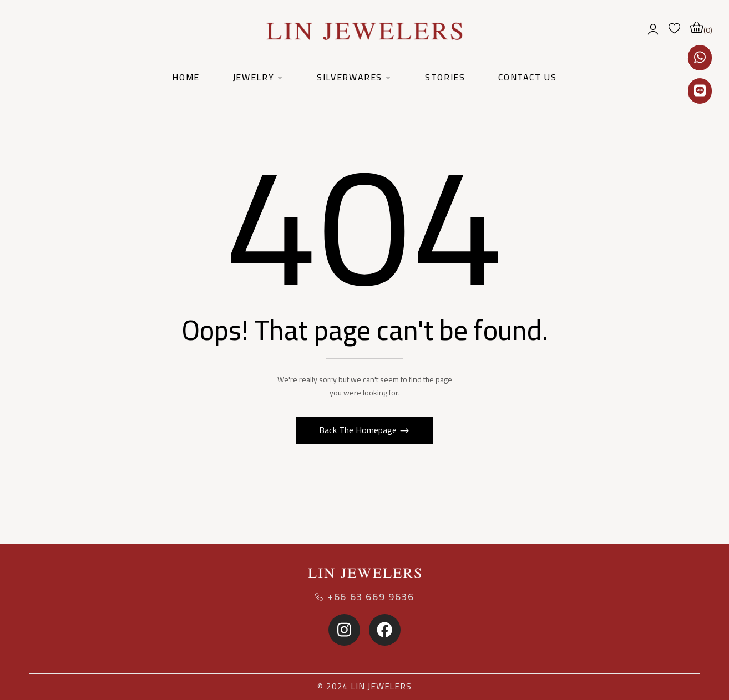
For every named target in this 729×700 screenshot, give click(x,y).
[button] (701, 28)
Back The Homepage (359, 430)
